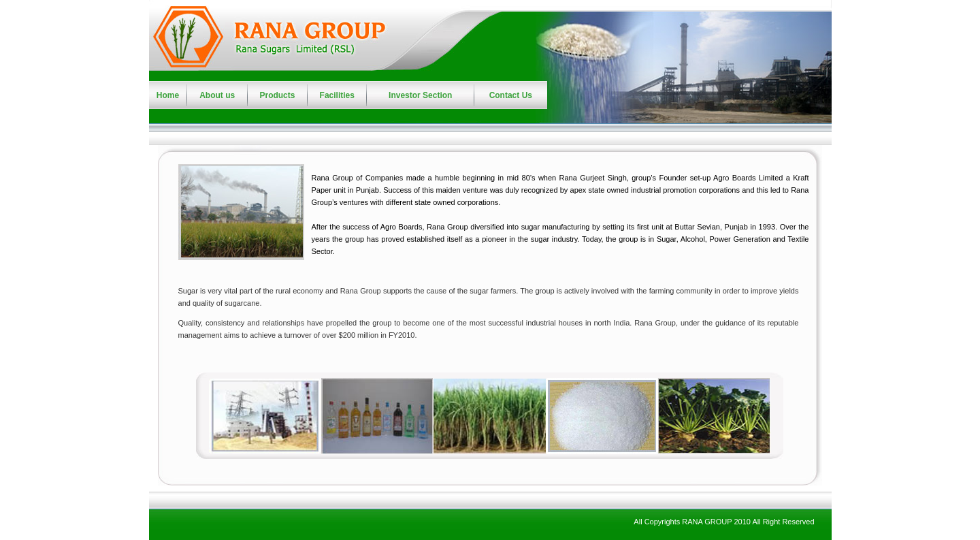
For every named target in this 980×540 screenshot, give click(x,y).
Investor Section (420, 95)
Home (168, 95)
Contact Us (511, 95)
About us (217, 95)
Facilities (337, 95)
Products (277, 95)
